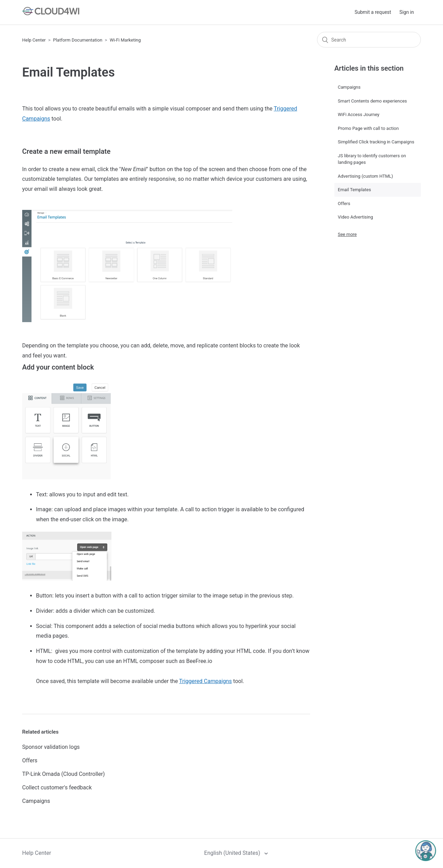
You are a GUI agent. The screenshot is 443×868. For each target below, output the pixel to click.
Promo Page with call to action (368, 128)
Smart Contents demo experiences (372, 101)
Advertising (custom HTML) (365, 176)
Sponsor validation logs (51, 747)
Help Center (34, 40)
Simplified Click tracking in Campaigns (376, 142)
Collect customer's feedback (57, 787)
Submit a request (373, 12)
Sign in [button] (407, 12)
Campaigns (36, 801)
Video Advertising (355, 217)
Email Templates (354, 190)
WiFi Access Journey (359, 114)
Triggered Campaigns (206, 681)
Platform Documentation (78, 40)
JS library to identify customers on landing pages (372, 159)
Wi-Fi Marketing (125, 40)
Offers (30, 760)
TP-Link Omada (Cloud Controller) (64, 774)
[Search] (369, 40)
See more (347, 234)
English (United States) (233, 853)
